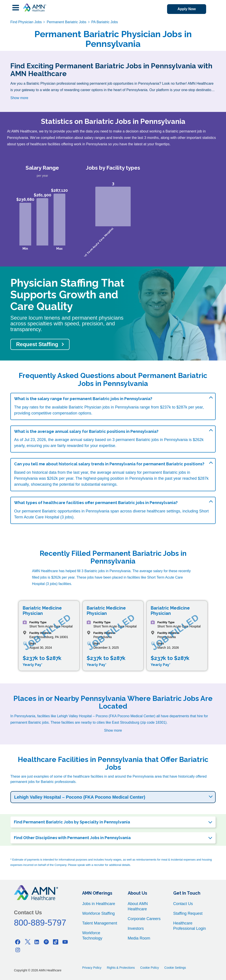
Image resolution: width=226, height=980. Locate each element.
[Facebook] (18, 942)
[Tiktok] (56, 942)
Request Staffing (37, 344)
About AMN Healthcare (138, 906)
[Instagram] (18, 950)
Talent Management (100, 923)
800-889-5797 (40, 923)
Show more (19, 98)
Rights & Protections (121, 968)
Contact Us (183, 904)
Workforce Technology (92, 936)
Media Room (139, 938)
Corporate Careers (144, 919)
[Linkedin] (37, 942)
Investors (136, 928)
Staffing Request (188, 913)
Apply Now (187, 9)
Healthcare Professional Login (190, 926)
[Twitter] (27, 942)
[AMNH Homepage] (34, 8)
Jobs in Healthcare (99, 904)
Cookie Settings (175, 968)
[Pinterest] (46, 942)
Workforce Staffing (98, 913)
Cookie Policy (150, 968)
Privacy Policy (92, 968)
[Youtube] (65, 942)
